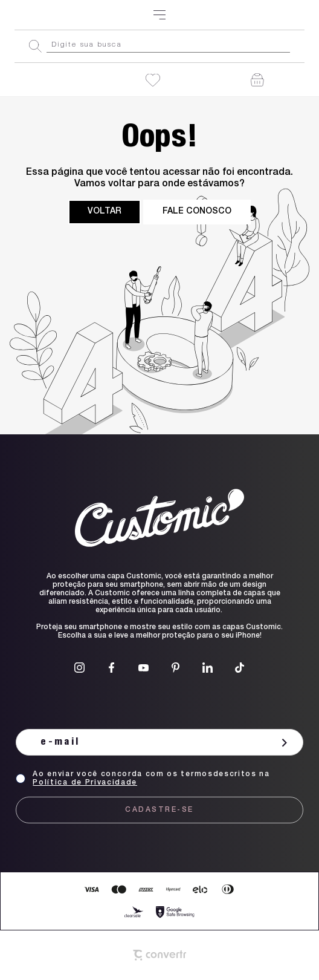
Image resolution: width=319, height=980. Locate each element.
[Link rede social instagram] (79, 668)
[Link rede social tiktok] (240, 668)
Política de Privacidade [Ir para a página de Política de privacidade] (85, 783)
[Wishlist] (153, 80)
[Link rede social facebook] (111, 668)
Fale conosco (197, 212)
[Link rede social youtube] (143, 668)
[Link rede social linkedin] (208, 668)
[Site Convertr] (159, 955)
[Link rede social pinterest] (176, 668)
